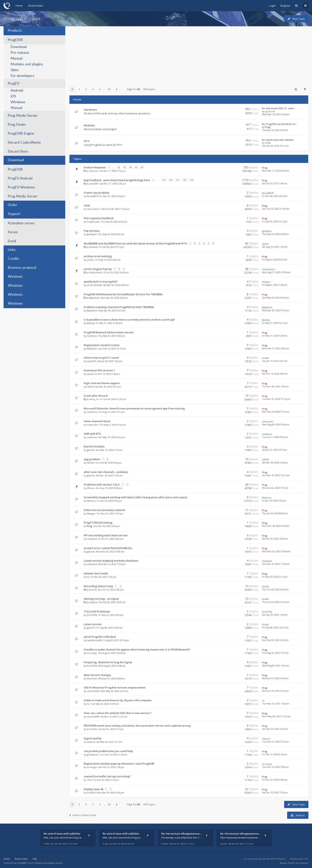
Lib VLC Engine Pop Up (98, 269)
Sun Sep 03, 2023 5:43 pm (275, 640)
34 (130, 167)
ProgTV (14, 84)
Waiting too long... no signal (101, 599)
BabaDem (95, 298)
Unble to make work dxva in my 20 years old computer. (118, 700)
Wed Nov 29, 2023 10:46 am (276, 551)
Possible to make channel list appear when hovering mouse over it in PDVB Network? (137, 649)
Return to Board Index (83, 815)
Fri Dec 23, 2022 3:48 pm (275, 780)
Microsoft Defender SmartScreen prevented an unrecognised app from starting (134, 408)
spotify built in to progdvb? (101, 281)
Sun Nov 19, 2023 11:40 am (276, 564)
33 (125, 167)
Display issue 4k (94, 789)
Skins (15, 70)
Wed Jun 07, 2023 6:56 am (275, 678)
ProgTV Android (20, 179)
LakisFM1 (92, 361)
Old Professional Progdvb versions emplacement (115, 688)
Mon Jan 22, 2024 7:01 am (275, 488)
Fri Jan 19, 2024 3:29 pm (274, 501)
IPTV (87, 141)
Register (285, 6)
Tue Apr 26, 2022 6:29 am (275, 130)
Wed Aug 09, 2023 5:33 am (276, 665)
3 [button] (86, 89)
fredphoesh (93, 222)
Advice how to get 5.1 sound (101, 358)
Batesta (91, 323)
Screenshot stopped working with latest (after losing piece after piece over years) (136, 497)
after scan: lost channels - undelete (106, 472)
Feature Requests (95, 167)
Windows (18, 102)
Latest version (93, 624)
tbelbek (93, 247)
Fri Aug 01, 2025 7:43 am (275, 285)
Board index (36, 6)
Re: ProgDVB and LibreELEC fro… (280, 124)
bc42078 (91, 793)
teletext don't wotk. (96, 573)
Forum (13, 232)
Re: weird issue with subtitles (278, 140)
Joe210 (93, 590)
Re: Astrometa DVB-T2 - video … (279, 108)
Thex (90, 780)
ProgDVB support (22, 19)
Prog (268, 127)
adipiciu (94, 602)
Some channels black (97, 421)
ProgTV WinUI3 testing (98, 523)
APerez (91, 488)
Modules (89, 125)
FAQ (35, 859)
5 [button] (100, 89)
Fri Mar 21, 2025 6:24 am (275, 336)
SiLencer (94, 171)
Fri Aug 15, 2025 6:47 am (275, 259)
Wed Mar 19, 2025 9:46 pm (276, 114)
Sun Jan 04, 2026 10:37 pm (275, 146)
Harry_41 (94, 399)
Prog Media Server (23, 116)
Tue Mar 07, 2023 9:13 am (275, 742)
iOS (13, 96)
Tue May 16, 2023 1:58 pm (276, 704)
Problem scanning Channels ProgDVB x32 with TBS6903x (119, 307)
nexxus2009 (93, 691)
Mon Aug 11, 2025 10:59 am (276, 272)
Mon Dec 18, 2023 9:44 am (276, 526)
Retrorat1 (92, 678)
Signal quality (93, 738)
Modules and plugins (27, 64)
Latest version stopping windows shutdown (111, 561)
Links (12, 250)
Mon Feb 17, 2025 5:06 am (276, 348)
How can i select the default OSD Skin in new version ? (118, 713)
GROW (90, 387)
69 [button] (109, 89)
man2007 (94, 184)
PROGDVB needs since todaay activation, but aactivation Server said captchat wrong (137, 726)
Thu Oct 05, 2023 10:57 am (276, 602)
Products (15, 31)
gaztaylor (92, 234)
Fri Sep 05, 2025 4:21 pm (275, 221)
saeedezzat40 (94, 640)
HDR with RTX (92, 434)
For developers (22, 76)
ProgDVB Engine (21, 134)
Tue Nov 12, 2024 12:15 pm (276, 399)
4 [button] (93, 89)
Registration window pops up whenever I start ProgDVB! (119, 764)
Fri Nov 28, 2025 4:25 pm (275, 196)
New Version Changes (97, 675)
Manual (16, 59)
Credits (13, 259)
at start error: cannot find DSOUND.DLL (108, 548)
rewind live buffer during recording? (107, 776)
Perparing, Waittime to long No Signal (108, 662)
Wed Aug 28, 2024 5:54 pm (276, 424)
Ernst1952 (92, 615)
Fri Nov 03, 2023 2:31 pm (275, 577)
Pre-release (20, 53)
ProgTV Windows (21, 187)
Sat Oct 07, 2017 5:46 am (275, 183)
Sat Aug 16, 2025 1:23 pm (275, 247)
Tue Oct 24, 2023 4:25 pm (275, 589)
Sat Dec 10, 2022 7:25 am (275, 792)
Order (13, 205)
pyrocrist (270, 111)
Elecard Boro (18, 152)
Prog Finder (17, 125)
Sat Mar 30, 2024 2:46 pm (275, 462)
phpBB (21, 863)
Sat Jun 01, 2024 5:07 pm (275, 450)
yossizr (91, 260)
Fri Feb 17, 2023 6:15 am (275, 754)
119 (191, 180)
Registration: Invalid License (102, 345)
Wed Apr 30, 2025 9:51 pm (276, 310)
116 (171, 180)
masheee (92, 336)
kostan (266, 358)
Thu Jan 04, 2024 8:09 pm (275, 513)
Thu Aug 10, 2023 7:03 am (275, 653)
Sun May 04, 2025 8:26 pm (275, 298)
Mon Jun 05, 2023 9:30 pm (275, 691)
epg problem (92, 459)
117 (177, 180)
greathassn (93, 755)
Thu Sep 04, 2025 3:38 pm (275, 234)
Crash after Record (96, 396)
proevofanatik (94, 285)
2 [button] (79, 89)
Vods (87, 205)
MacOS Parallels (94, 446)
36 (142, 167)
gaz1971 (91, 628)
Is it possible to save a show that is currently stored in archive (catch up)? (130, 320)
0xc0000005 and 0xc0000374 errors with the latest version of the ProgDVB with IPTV (136, 243)
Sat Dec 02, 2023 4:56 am (275, 539)
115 (164, 180)
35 (136, 167)
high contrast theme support (102, 383)
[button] (117, 89)
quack (265, 244)
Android (17, 91)
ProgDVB (15, 40)
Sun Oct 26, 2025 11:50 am (276, 209)
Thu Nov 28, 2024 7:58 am (275, 386)
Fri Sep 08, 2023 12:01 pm (275, 627)
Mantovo (92, 501)
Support (14, 214)
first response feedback (99, 218)
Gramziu (304, 863)
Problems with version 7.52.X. (102, 485)
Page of (133, 89)
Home (19, 6)
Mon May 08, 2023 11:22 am (276, 716)
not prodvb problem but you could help (108, 751)
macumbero (94, 209)
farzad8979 (93, 196)
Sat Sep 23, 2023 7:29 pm (275, 615)
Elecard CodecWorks (24, 143)
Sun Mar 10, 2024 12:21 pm (276, 475)
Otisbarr (266, 282)
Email (12, 241)
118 (184, 180)
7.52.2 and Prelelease (97, 611)
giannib (91, 450)
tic (88, 577)
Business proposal (22, 268)
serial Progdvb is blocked (100, 637)
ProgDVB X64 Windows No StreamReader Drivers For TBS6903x (123, 294)
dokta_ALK (92, 425)
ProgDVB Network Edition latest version (109, 332)
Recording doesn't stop (98, 586)
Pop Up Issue (92, 231)
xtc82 (268, 143)
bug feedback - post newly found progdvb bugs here (117, 180)
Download (19, 47)
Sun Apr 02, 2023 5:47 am (275, 729)
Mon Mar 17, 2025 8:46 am (276, 171)
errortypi (92, 653)
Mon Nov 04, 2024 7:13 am (276, 412)
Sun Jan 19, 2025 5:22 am (275, 361)
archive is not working (98, 256)
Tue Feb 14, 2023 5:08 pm (275, 767)
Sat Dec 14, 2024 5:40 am (275, 374)
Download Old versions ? (99, 370)
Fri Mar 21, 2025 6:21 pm (275, 323)
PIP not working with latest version (106, 535)
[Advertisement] (189, 54)
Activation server (21, 223)
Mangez (91, 513)
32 (119, 167)
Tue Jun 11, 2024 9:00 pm (275, 437)
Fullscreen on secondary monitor (105, 510)
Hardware (90, 110)
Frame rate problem (97, 193)
